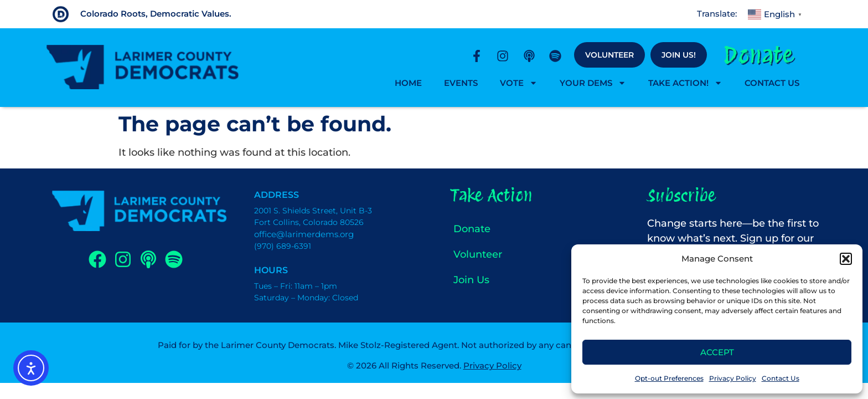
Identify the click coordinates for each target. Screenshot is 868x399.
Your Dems (593, 83)
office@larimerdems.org (304, 234)
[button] (846, 259)
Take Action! (685, 83)
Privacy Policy (733, 378)
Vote (519, 83)
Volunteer (609, 55)
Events (461, 83)
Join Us (471, 280)
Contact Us (781, 378)
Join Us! (679, 55)
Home (408, 83)
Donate (759, 55)
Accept (717, 352)
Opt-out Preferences (669, 378)
